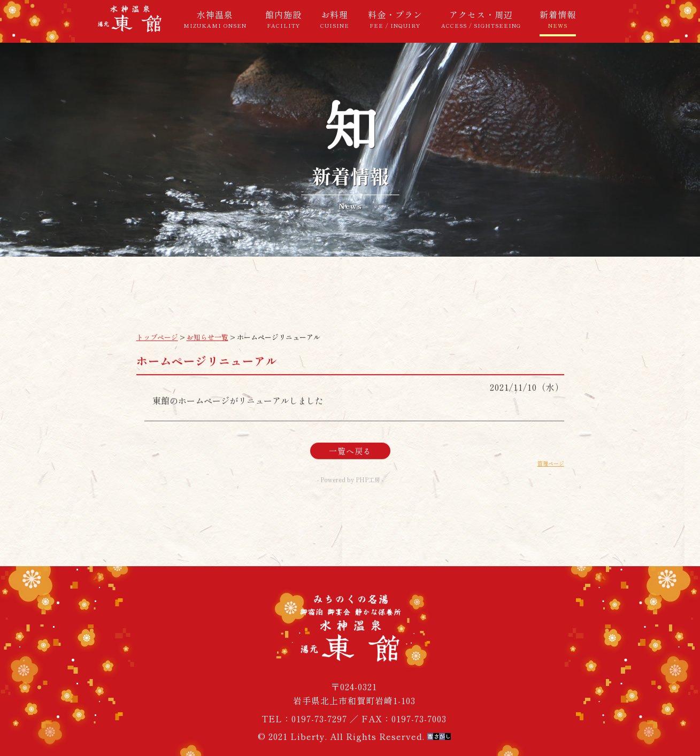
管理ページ (551, 470)
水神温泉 (215, 19)
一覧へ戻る (350, 457)
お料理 (335, 19)
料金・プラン (395, 19)
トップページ (157, 344)
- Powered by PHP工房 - (350, 486)
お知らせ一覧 (207, 344)
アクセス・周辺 (481, 19)
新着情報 (558, 19)
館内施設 (283, 19)
